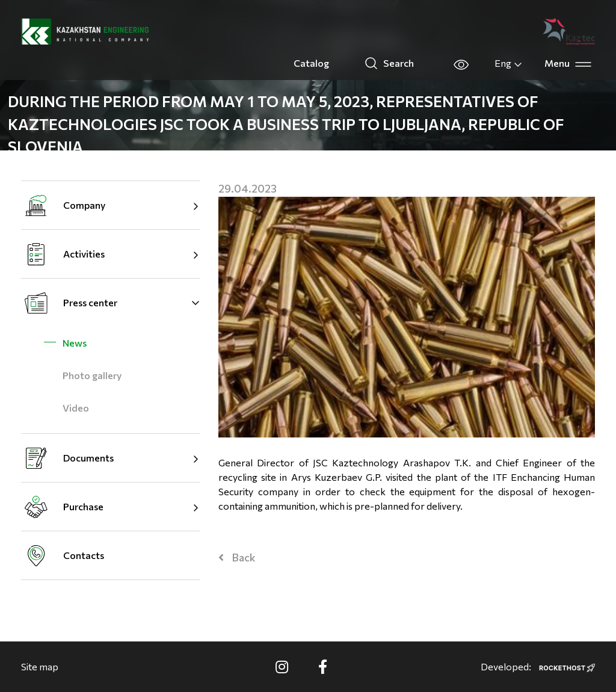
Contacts (84, 555)
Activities (84, 254)
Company (84, 205)
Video (76, 408)
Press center (90, 302)
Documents (88, 458)
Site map (40, 666)
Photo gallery (92, 375)
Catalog (311, 63)
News (75, 343)
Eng (509, 63)
